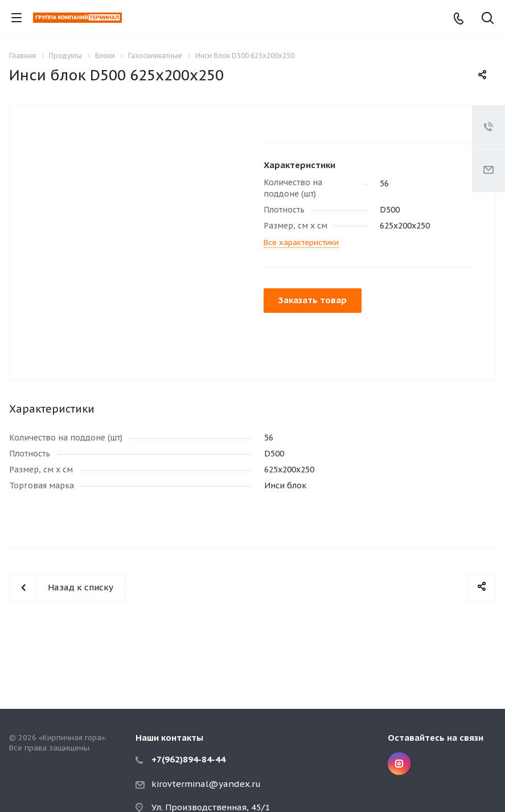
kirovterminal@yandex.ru (206, 784)
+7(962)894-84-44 (188, 759)
